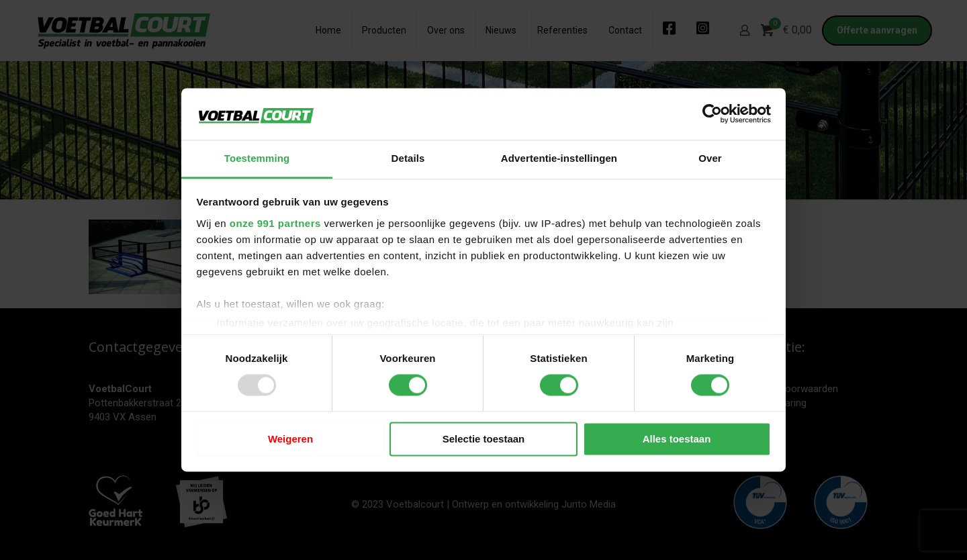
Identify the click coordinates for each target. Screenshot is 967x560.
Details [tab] (408, 158)
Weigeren (290, 439)
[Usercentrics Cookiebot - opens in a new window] (712, 114)
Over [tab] (710, 158)
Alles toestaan (677, 439)
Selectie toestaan (484, 439)
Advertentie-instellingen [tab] (559, 158)
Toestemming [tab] (257, 158)
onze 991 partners (275, 223)
